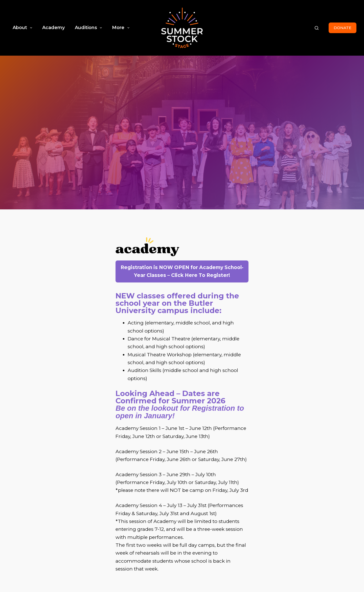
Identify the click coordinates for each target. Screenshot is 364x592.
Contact (336, 542)
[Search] (317, 28)
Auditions (89, 28)
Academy (53, 28)
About (23, 28)
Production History (297, 542)
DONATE (343, 28)
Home (261, 542)
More (122, 28)
